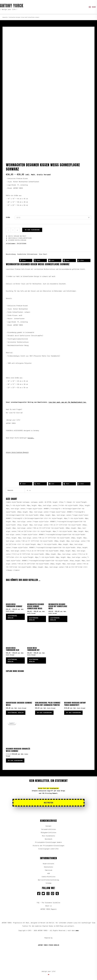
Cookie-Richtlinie (48, 877)
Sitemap (49, 883)
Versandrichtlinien (49, 829)
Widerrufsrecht (48, 864)
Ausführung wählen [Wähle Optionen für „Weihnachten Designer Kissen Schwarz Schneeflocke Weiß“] (34, 617)
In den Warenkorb (32, 228)
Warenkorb (48, 839)
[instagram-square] (48, 893)
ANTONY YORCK (12, 6)
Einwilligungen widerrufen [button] (48, 849)
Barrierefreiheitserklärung (48, 880)
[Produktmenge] (13, 228)
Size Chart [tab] (43, 252)
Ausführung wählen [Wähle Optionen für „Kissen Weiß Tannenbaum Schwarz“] (13, 615)
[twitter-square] (44, 893)
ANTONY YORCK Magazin (48, 909)
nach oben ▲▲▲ (73, 930)
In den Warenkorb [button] (45, 712)
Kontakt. (31, 436)
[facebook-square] (39, 893)
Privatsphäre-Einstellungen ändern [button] (48, 842)
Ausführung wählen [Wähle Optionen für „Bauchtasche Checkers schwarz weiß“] (16, 712)
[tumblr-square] (58, 893)
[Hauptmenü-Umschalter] (92, 7)
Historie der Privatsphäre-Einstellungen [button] (49, 845)
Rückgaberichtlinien (48, 832)
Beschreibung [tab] (11, 252)
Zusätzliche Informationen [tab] (27, 252)
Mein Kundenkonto (48, 836)
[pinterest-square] (53, 893)
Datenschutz (48, 867)
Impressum (48, 870)
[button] (26, 258)
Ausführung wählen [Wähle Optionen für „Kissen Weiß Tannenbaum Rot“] (34, 659)
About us (49, 906)
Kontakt (49, 826)
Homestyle (5, 17)
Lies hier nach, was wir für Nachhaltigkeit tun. (68, 400)
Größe (8, 215)
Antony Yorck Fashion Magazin (17, 450)
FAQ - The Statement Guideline (49, 902)
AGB (48, 873)
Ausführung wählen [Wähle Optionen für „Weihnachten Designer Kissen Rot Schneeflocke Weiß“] (56, 617)
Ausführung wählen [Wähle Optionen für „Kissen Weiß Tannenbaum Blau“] (13, 659)
